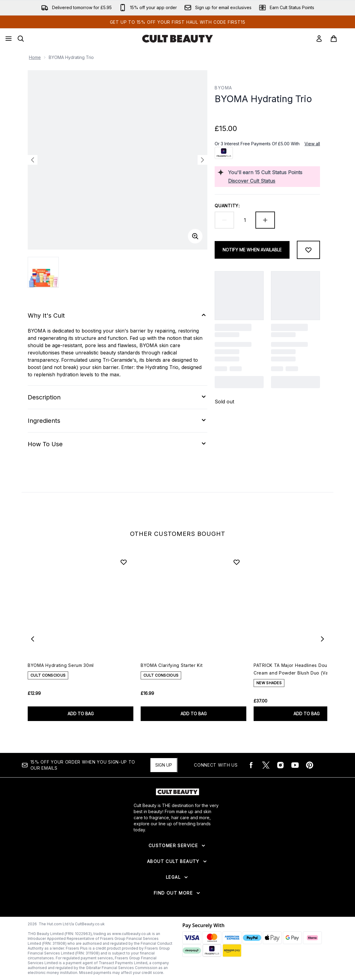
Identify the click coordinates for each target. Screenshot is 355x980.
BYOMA (223, 88)
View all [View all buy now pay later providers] (312, 144)
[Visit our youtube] (295, 765)
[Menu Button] (9, 39)
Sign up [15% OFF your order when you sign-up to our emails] (164, 765)
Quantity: (227, 206)
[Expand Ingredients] (118, 421)
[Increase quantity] (265, 220)
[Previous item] (33, 639)
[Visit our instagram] (280, 765)
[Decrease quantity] (224, 220)
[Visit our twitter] (266, 765)
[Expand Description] (118, 397)
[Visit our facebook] (251, 765)
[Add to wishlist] (308, 250)
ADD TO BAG (81, 714)
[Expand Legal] (177, 877)
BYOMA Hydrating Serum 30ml (61, 665)
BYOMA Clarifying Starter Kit (172, 665)
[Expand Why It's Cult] (118, 316)
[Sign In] (319, 39)
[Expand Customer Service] (177, 846)
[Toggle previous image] (33, 160)
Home (35, 57)
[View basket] (340, 39)
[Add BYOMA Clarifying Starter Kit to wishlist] (237, 562)
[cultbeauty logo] (177, 39)
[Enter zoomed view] (195, 236)
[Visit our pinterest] (310, 765)
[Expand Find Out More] (177, 893)
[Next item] (322, 639)
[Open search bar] (21, 39)
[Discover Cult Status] (273, 181)
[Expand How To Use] (118, 444)
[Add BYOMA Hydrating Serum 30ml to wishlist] (124, 562)
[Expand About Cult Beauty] (177, 861)
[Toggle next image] (202, 160)
